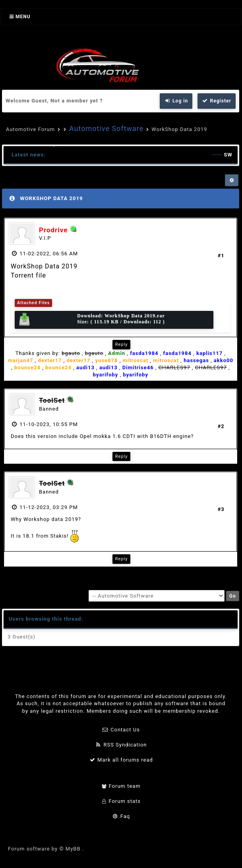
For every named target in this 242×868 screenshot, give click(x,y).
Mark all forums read (121, 760)
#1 (221, 256)
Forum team (121, 786)
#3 (221, 509)
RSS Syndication (121, 745)
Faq (121, 816)
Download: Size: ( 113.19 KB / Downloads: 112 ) (91, 320)
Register (217, 101)
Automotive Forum (30, 129)
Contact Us (121, 730)
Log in (176, 101)
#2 (221, 426)
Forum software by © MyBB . (46, 849)
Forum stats (121, 801)
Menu (20, 17)
